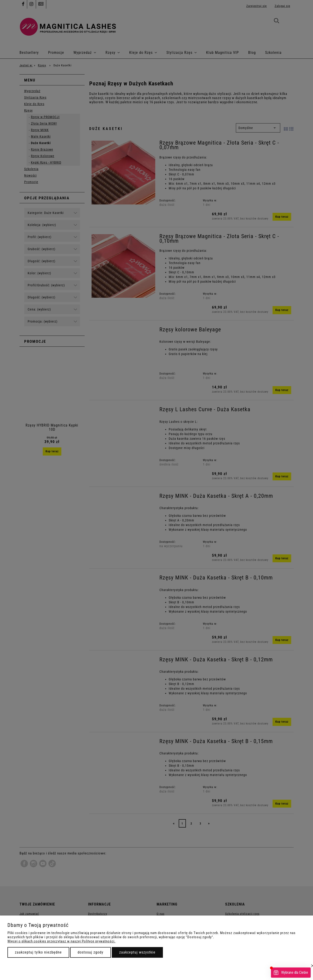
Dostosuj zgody (91, 952)
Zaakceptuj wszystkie (137, 952)
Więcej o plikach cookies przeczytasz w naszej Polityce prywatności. (61, 941)
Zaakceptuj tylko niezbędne (38, 952)
